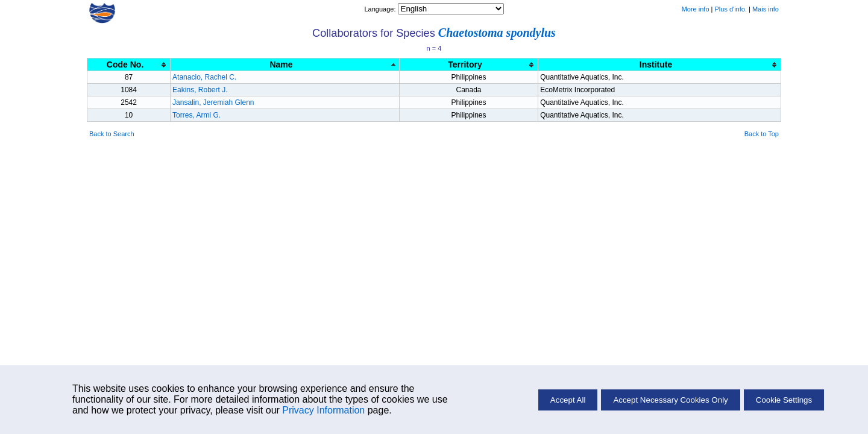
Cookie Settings (784, 400)
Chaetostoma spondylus (497, 33)
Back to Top (762, 134)
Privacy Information (323, 410)
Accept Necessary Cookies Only (670, 400)
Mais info (766, 9)
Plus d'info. (731, 9)
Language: (381, 9)
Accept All (568, 400)
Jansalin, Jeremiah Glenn (213, 102)
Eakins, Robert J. (200, 90)
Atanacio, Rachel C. (204, 77)
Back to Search (112, 134)
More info (696, 9)
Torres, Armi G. (197, 115)
